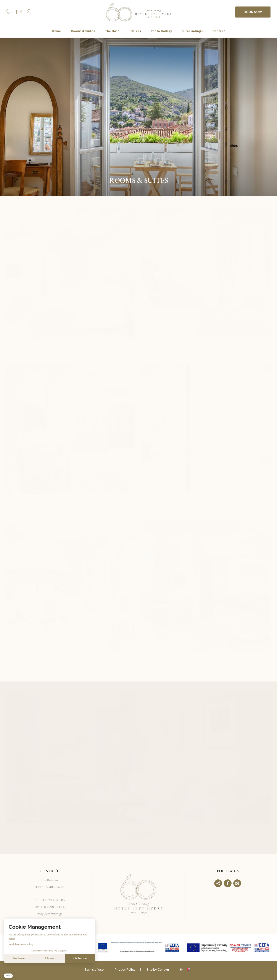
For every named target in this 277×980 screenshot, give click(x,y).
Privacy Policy (125, 970)
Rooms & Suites (83, 31)
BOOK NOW (253, 12)
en (182, 970)
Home (56, 31)
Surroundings (192, 31)
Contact (219, 31)
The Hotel (113, 31)
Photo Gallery (161, 31)
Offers (136, 31)
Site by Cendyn (158, 970)
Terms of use (94, 970)
